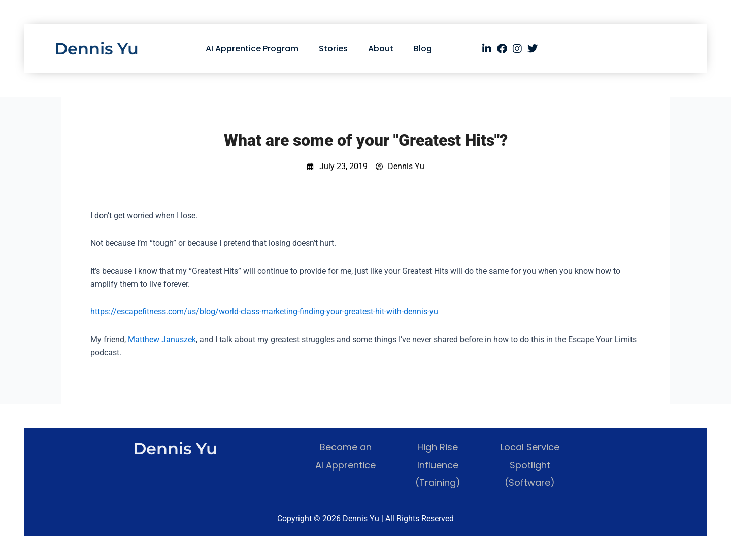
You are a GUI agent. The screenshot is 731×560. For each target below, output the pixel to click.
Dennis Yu (96, 48)
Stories (333, 48)
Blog (423, 48)
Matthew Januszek (162, 339)
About (381, 48)
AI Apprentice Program (252, 48)
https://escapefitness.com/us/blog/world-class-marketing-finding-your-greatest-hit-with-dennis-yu (264, 311)
